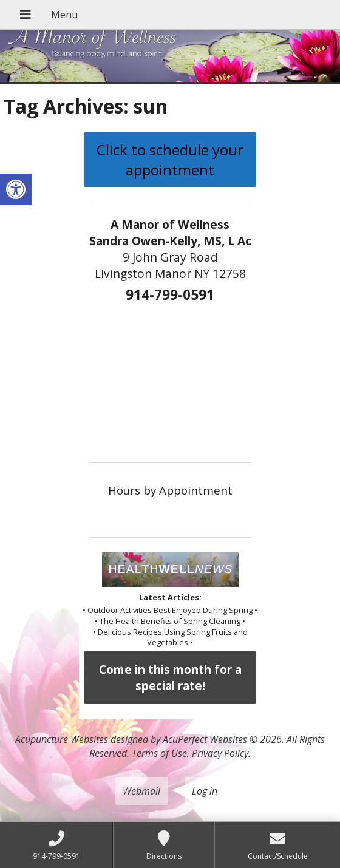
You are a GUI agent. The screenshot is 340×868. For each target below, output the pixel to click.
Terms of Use (159, 753)
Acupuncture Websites (62, 739)
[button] (16, 189)
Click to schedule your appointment (170, 160)
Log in (205, 791)
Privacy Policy (220, 753)
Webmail (141, 791)
